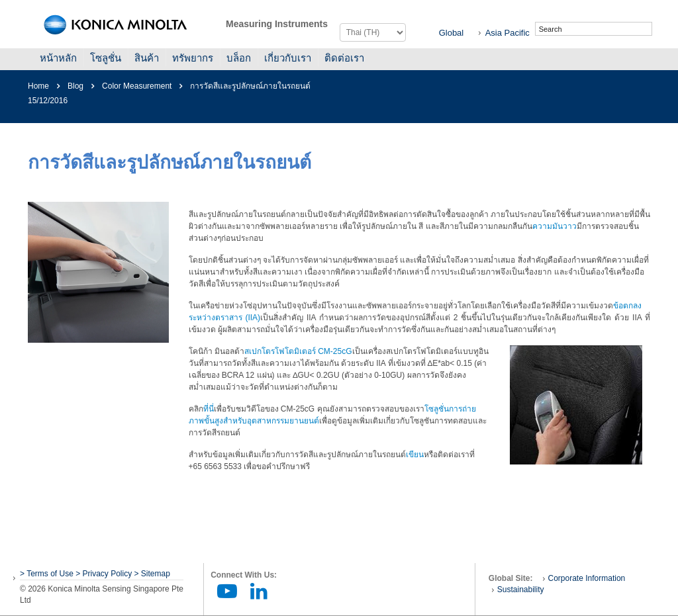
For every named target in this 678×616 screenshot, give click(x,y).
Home (38, 86)
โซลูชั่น (106, 58)
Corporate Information (587, 578)
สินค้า (147, 58)
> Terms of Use (48, 574)
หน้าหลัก (58, 58)
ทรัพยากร (193, 58)
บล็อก (239, 58)
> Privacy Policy (104, 574)
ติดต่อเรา (344, 58)
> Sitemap (152, 574)
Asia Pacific (508, 33)
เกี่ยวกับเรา (288, 58)
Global (452, 33)
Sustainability (521, 590)
